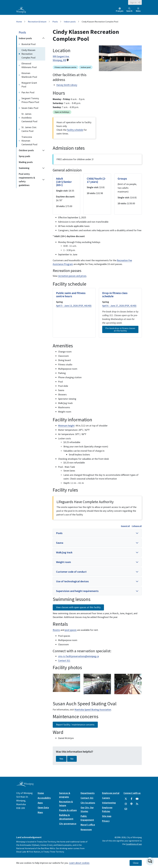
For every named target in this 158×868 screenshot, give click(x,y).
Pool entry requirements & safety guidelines (27, 180)
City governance (68, 824)
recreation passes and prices (72, 276)
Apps (40, 803)
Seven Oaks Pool (30, 108)
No (72, 759)
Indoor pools (70, 22)
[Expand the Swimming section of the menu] (43, 168)
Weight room (64, 562)
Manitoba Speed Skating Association (93, 710)
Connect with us (132, 793)
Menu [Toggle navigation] (138, 10)
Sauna (60, 543)
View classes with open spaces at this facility (78, 607)
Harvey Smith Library (67, 85)
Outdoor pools (26, 150)
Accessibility (44, 798)
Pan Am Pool (28, 92)
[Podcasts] (131, 804)
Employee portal (111, 793)
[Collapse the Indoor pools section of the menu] (43, 38)
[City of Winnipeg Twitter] (126, 799)
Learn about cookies (79, 863)
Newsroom (86, 829)
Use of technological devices (72, 581)
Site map (107, 816)
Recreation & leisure (37, 22)
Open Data (43, 807)
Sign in (133, 2)
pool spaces (71, 630)
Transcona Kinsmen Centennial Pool (29, 141)
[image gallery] (66, 683)
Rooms (56, 630)
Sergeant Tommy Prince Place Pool (30, 100)
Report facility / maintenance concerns (75, 725)
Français (120, 11)
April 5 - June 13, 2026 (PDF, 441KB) (74, 306)
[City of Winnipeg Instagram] (126, 804)
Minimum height (66, 426)
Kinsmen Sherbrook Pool (29, 75)
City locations (88, 803)
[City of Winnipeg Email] (126, 809)
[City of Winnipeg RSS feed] (137, 804)
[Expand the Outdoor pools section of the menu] (43, 150)
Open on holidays (62, 112)
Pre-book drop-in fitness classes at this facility (120, 329)
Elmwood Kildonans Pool (29, 65)
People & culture (68, 810)
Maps (40, 812)
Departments (88, 793)
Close (136, 863)
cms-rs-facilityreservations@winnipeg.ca (78, 656)
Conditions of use (134, 844)
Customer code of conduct (71, 572)
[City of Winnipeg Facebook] (131, 799)
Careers (106, 798)
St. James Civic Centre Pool (29, 129)
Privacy (106, 821)
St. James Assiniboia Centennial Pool (29, 118)
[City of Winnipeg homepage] (25, 786)
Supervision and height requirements (77, 591)
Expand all (125, 526)
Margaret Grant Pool (29, 85)
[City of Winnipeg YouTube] (137, 799)
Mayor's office (88, 825)
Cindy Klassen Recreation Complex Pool (28, 54)
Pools (55, 22)
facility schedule (75, 130)
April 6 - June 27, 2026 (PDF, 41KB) (119, 306)
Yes (61, 759)
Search (129, 10)
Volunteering (109, 803)
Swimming (24, 168)
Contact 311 (64, 660)
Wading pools (26, 162)
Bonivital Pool (29, 44)
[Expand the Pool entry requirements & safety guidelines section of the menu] (43, 180)
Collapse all (137, 526)
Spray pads (24, 156)
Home (19, 22)
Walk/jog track (64, 552)
